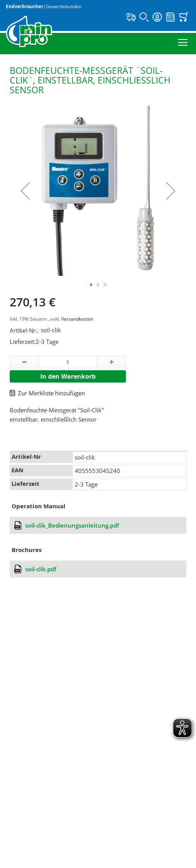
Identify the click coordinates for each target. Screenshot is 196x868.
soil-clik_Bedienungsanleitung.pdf (72, 525)
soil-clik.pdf (41, 569)
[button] (25, 191)
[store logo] (29, 32)
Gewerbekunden (64, 6)
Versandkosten (77, 319)
